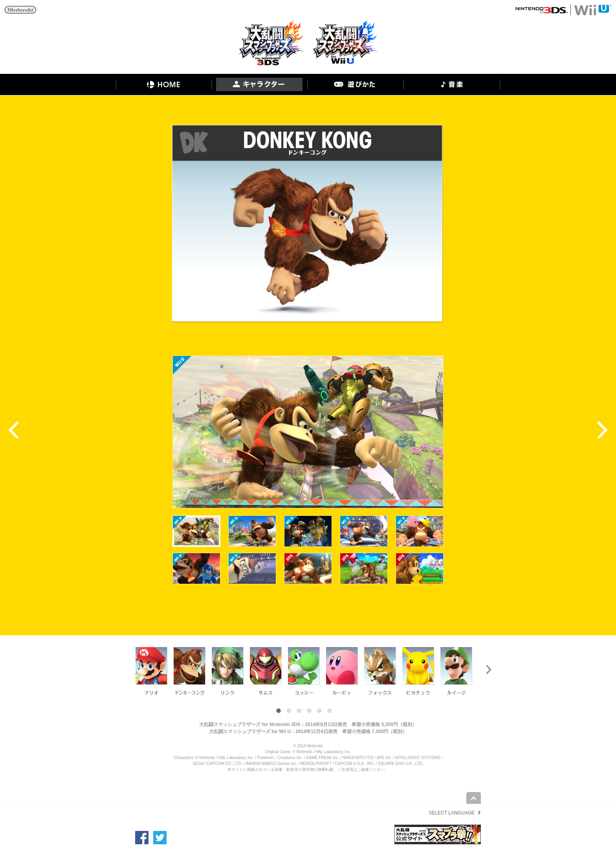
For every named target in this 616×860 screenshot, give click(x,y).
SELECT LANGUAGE (452, 813)
